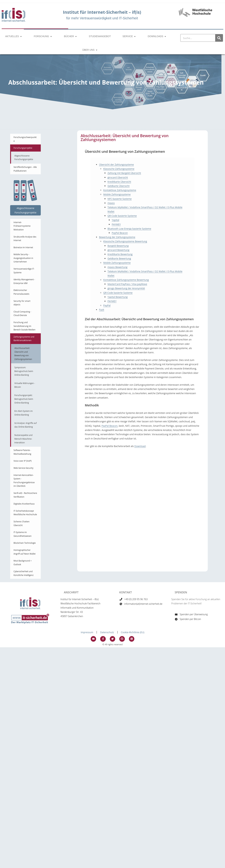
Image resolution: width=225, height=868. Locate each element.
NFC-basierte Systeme (120, 199)
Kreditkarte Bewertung (120, 254)
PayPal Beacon (120, 233)
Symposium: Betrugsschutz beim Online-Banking (24, 371)
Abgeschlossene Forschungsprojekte (24, 158)
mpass (111, 203)
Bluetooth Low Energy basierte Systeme (129, 229)
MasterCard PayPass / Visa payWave (127, 284)
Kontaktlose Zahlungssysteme (120, 190)
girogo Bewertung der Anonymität (126, 288)
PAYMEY (116, 224)
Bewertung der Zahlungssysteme (117, 237)
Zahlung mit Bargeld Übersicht (124, 173)
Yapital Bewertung (117, 297)
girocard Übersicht (118, 177)
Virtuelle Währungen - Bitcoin (25, 385)
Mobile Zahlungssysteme (117, 194)
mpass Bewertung (117, 267)
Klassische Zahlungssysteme (119, 169)
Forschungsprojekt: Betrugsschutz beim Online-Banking (24, 399)
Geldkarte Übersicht (118, 186)
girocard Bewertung (118, 250)
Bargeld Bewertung (118, 246)
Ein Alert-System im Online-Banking (24, 413)
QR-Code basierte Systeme (122, 216)
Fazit (102, 310)
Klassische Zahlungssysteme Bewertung (125, 241)
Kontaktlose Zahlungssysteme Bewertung (126, 280)
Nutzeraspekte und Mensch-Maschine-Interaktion (23, 439)
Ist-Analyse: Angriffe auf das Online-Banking (26, 425)
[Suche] (219, 38)
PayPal (107, 305)
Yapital (115, 220)
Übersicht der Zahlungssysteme (116, 165)
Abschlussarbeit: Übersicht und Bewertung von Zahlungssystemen (23, 354)
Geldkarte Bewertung (119, 258)
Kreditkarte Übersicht (119, 182)
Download (140, 446)
